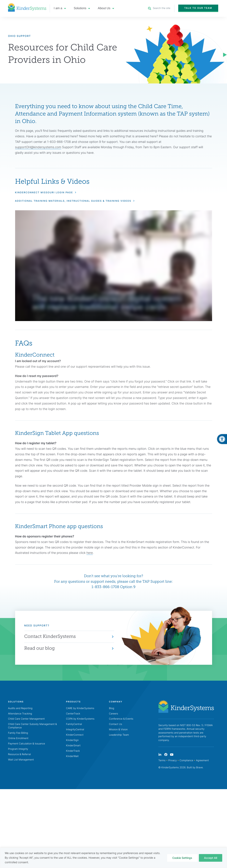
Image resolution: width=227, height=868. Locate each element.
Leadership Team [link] (119, 735)
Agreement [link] (202, 761)
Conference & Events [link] (121, 719)
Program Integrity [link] (18, 749)
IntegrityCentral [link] (75, 730)
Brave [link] (199, 768)
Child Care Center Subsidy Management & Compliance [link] (32, 726)
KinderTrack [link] (73, 751)
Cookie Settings (182, 858)
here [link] (90, 553)
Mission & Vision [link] (118, 730)
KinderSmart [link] (73, 746)
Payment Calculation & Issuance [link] (26, 744)
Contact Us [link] (116, 724)
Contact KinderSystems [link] (50, 637)
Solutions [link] (82, 8)
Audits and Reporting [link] (20, 708)
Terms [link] (162, 761)
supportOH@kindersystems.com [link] (38, 147)
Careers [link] (113, 714)
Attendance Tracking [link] (20, 714)
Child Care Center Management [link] (26, 719)
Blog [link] (112, 708)
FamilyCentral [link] (74, 724)
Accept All (211, 858)
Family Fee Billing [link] (18, 733)
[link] (222, 439)
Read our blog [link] (40, 648)
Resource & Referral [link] (19, 754)
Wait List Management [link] (21, 760)
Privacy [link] (172, 761)
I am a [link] (60, 8)
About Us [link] (106, 8)
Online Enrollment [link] (18, 739)
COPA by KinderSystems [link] (80, 719)
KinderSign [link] (72, 740)
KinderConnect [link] (75, 735)
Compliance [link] (186, 761)
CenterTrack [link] (73, 714)
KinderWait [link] (72, 756)
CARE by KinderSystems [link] (80, 708)
